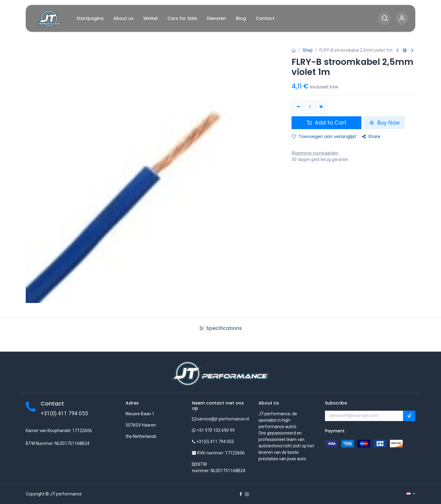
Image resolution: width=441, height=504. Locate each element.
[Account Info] (402, 19)
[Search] (385, 19)
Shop (308, 50)
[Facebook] (241, 494)
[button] (409, 416)
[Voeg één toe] (321, 107)
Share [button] (371, 136)
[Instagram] (247, 494)
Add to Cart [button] (326, 123)
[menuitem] (90, 19)
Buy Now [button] (384, 123)
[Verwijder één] (298, 107)
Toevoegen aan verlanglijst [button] (324, 136)
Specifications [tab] (221, 328)
